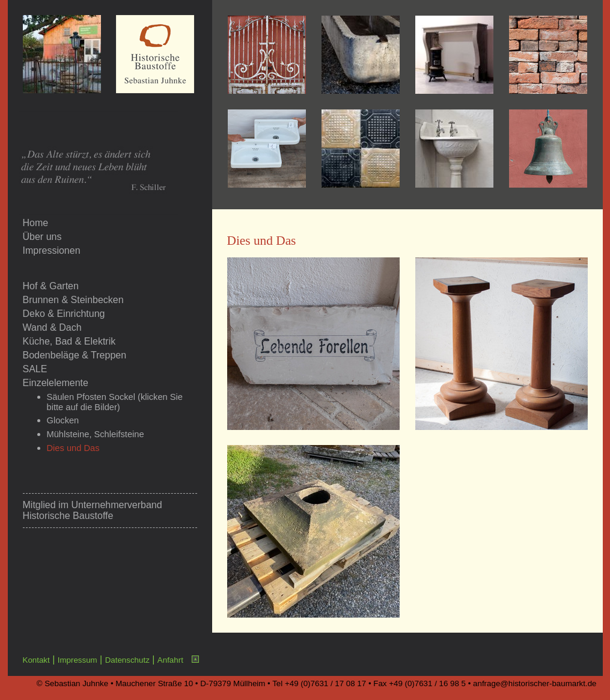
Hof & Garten (51, 286)
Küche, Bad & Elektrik (69, 341)
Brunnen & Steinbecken (73, 300)
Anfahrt (170, 660)
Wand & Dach (52, 327)
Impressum (78, 660)
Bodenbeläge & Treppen (75, 355)
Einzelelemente (56, 383)
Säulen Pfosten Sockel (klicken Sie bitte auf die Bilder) (115, 402)
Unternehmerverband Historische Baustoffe (93, 510)
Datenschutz (127, 660)
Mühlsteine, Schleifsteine (96, 434)
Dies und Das (73, 448)
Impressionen (52, 250)
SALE (35, 369)
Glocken (63, 420)
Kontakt (36, 660)
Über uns (42, 237)
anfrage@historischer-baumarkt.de (535, 683)
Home (36, 223)
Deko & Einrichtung (64, 314)
